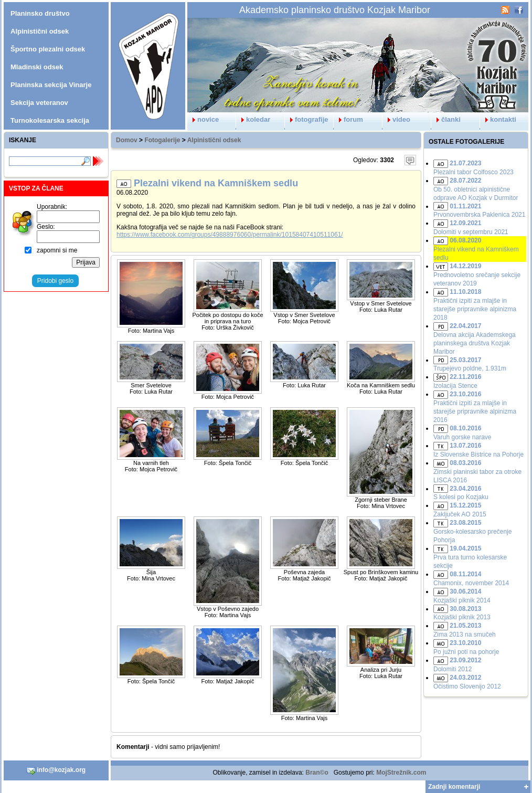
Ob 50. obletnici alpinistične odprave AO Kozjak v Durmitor (476, 189)
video (396, 119)
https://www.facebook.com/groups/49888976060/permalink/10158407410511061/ (230, 235)
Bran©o (317, 773)
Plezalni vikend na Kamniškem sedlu (476, 249)
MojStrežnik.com (401, 773)
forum (348, 119)
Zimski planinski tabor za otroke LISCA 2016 (477, 472)
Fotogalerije (162, 140)
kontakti (498, 119)
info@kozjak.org (56, 770)
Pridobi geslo (55, 281)
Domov (127, 140)
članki (446, 119)
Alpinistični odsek (214, 140)
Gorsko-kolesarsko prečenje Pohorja (472, 531)
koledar (253, 119)
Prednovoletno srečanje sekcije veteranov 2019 (477, 275)
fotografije (307, 119)
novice (203, 119)
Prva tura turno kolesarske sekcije (470, 557)
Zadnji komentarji (454, 787)
